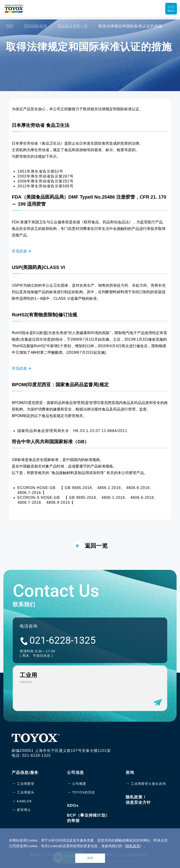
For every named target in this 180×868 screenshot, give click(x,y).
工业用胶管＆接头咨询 (148, 784)
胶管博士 (24, 810)
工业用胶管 (26, 784)
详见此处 (19, 251)
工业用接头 (26, 792)
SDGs (73, 805)
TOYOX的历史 (84, 792)
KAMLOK (24, 801)
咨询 (130, 773)
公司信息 (75, 773)
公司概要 (79, 784)
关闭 (90, 858)
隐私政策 (133, 846)
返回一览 (90, 546)
